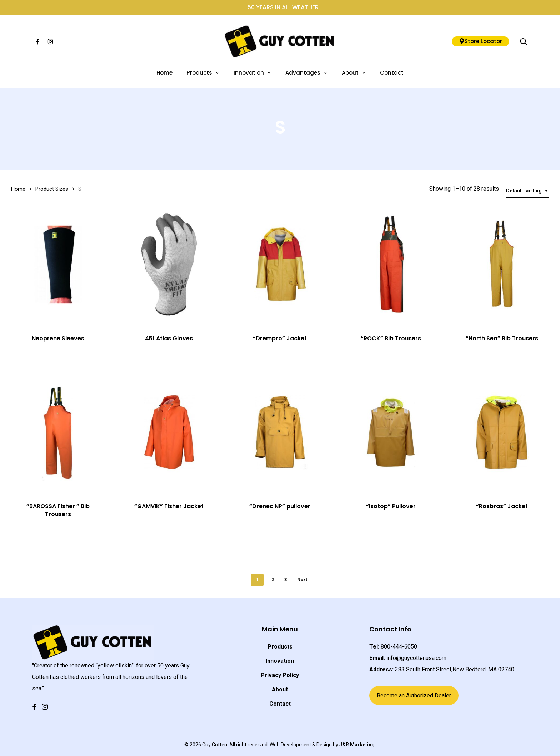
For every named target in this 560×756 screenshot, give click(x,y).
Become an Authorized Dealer (414, 695)
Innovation (280, 661)
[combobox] (527, 191)
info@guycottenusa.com (416, 658)
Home (18, 189)
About (280, 689)
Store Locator (481, 41)
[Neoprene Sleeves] (58, 265)
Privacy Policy (280, 675)
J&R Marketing (357, 745)
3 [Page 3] (286, 579)
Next (302, 579)
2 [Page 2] (273, 579)
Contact (280, 704)
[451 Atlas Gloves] (169, 265)
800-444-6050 (399, 647)
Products (280, 647)
